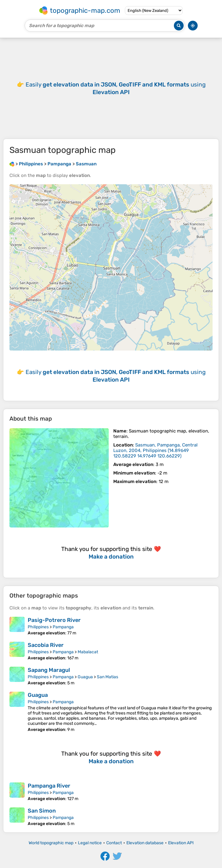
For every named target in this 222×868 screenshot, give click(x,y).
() (155, 450)
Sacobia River (46, 645)
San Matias (107, 677)
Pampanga (63, 627)
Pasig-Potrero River (54, 620)
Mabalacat (88, 652)
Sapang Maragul (49, 670)
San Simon (42, 811)
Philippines (38, 627)
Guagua (85, 677)
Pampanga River (49, 786)
